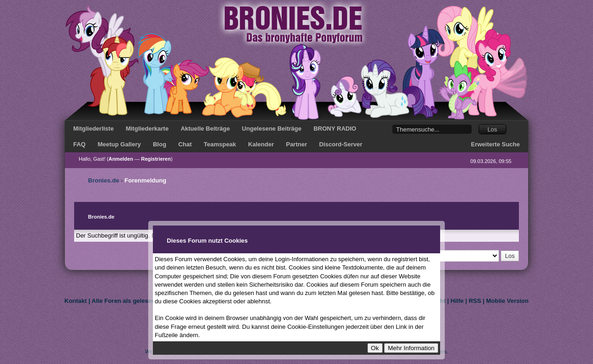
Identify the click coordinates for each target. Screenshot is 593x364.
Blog (160, 144)
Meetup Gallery (119, 144)
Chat (185, 144)
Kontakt (76, 301)
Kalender (261, 144)
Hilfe (457, 301)
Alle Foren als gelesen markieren (139, 301)
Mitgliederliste (93, 129)
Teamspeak (220, 144)
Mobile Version (507, 301)
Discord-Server (341, 144)
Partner (296, 144)
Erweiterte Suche (496, 144)
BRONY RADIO (335, 129)
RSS (475, 301)
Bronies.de (104, 180)
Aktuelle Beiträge (205, 129)
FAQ (79, 144)
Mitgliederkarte (147, 129)
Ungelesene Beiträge (272, 129)
